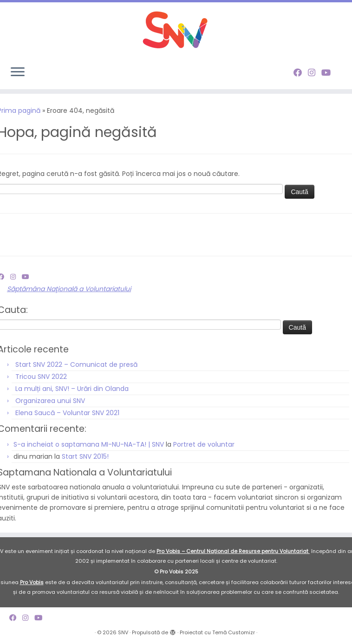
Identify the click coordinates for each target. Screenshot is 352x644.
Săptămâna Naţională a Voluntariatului (69, 289)
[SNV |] (176, 30)
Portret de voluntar (204, 444)
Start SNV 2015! (85, 456)
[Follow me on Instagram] (315, 73)
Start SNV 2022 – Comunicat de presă (76, 364)
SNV (123, 632)
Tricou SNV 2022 (41, 377)
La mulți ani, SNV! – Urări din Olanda (72, 389)
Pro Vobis (32, 582)
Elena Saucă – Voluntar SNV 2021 (67, 413)
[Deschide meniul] (18, 72)
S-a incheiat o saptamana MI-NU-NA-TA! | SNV (89, 444)
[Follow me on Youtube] (329, 73)
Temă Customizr (234, 632)
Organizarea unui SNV (50, 401)
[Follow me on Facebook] (301, 73)
